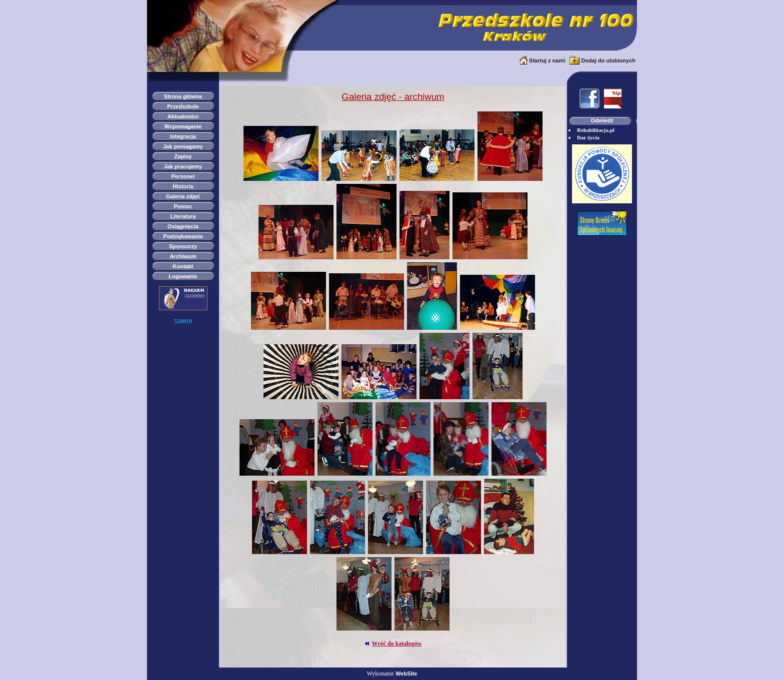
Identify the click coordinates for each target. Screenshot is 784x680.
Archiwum (183, 256)
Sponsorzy (183, 246)
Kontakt (183, 266)
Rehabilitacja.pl (596, 130)
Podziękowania (183, 236)
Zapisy (183, 156)
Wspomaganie (183, 126)
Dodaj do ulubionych (608, 60)
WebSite (406, 674)
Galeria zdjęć (183, 196)
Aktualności (183, 116)
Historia (183, 186)
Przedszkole (183, 106)
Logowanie (183, 276)
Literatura (183, 216)
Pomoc (183, 206)
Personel (183, 176)
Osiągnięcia (183, 226)
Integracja (183, 136)
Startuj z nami (547, 60)
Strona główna (183, 96)
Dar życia (588, 137)
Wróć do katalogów (397, 644)
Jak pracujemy (183, 166)
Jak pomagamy (183, 146)
